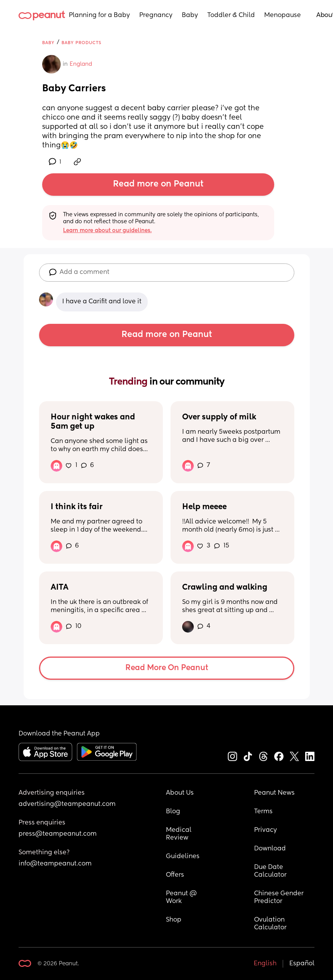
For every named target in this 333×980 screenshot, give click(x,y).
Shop (174, 920)
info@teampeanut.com (55, 864)
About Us (180, 793)
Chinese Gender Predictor (280, 898)
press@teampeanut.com (58, 834)
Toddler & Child (231, 15)
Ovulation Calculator (270, 924)
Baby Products (81, 43)
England (81, 64)
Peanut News (274, 793)
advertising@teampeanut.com (67, 804)
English (265, 964)
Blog (173, 812)
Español (302, 964)
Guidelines (183, 857)
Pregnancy (156, 15)
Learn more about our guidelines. (107, 231)
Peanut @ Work (182, 898)
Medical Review (179, 834)
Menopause (283, 15)
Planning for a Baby (99, 15)
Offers (175, 875)
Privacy (266, 830)
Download (270, 849)
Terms (263, 812)
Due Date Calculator (270, 871)
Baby (190, 15)
